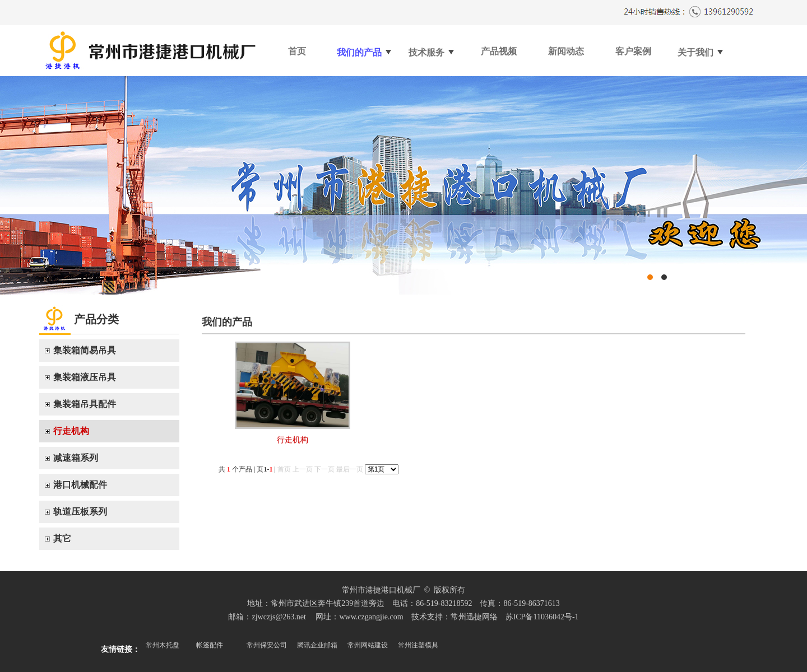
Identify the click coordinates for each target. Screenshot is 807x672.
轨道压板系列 (80, 512)
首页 (297, 51)
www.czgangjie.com (371, 617)
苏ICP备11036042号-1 (542, 617)
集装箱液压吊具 (85, 377)
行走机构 (71, 431)
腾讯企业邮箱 (317, 645)
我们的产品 (365, 48)
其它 (62, 538)
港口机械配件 (80, 485)
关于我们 (701, 48)
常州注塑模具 (418, 645)
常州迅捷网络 (474, 617)
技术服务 (432, 48)
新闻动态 (566, 51)
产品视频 (499, 51)
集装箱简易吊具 (85, 350)
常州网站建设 (368, 645)
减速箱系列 (76, 458)
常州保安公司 (267, 645)
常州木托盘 (163, 645)
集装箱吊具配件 (85, 404)
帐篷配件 (210, 645)
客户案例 (633, 51)
